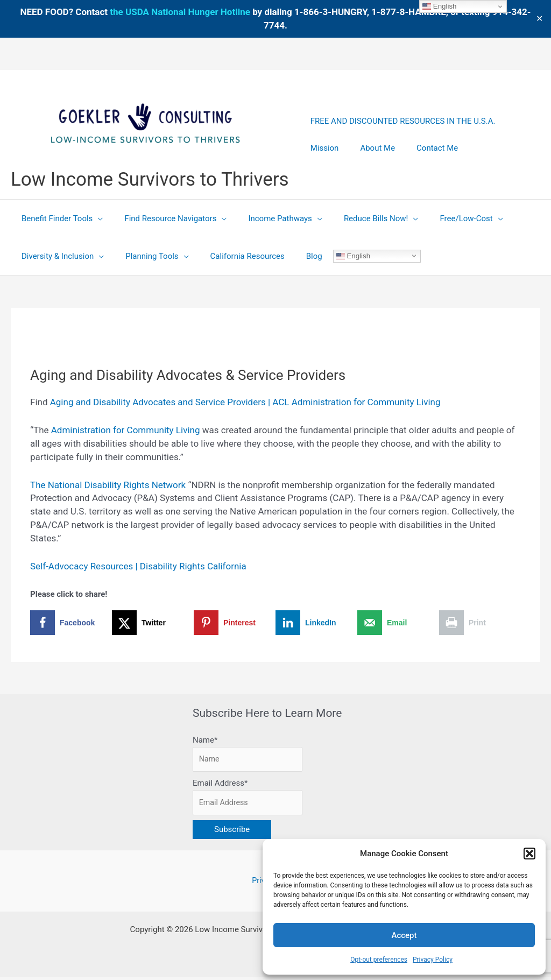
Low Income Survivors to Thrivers (150, 179)
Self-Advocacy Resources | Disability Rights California (138, 566)
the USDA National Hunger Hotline (180, 12)
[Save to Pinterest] (235, 623)
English (332, 256)
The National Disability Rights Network (108, 485)
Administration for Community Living (126, 430)
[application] (95, 218)
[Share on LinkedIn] (316, 623)
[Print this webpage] (480, 623)
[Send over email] (398, 623)
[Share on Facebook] (71, 623)
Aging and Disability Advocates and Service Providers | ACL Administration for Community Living (245, 402)
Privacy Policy (433, 960)
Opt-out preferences (379, 960)
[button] (529, 854)
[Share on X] (153, 623)
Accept (404, 935)
